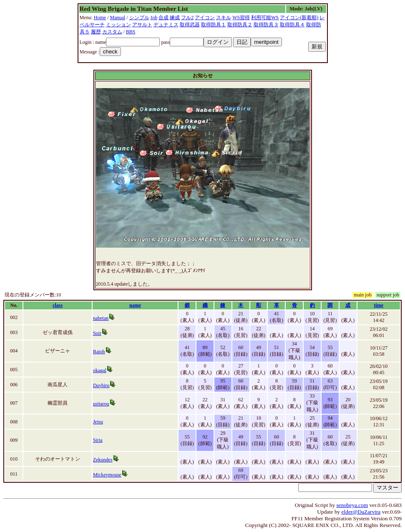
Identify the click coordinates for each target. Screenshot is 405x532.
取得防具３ (266, 25)
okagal (100, 370)
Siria (98, 440)
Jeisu (98, 422)
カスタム (112, 32)
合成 (164, 18)
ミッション (118, 25)
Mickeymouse (107, 475)
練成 (175, 18)
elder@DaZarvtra (361, 512)
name (135, 305)
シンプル (139, 18)
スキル (224, 18)
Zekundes (103, 460)
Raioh (99, 352)
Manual (118, 18)
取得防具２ (240, 25)
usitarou (101, 404)
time (379, 305)
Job (154, 18)
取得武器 (190, 25)
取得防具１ (214, 25)
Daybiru (101, 385)
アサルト (142, 25)
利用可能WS (265, 18)
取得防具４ (292, 25)
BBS (131, 32)
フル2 (187, 18)
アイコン (205, 18)
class (58, 305)
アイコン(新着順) (299, 18)
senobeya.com (352, 505)
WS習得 (241, 18)
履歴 (96, 32)
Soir (97, 333)
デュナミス (166, 25)
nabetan (101, 318)
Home (100, 18)
